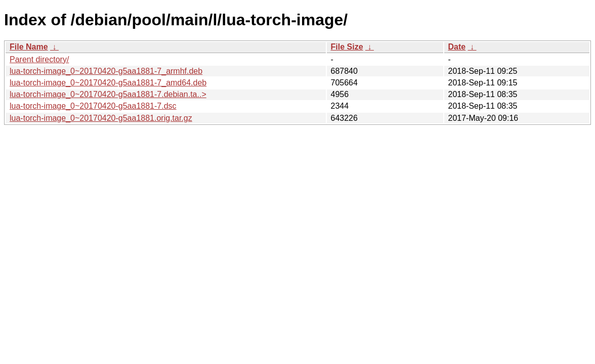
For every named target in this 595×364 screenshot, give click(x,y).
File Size (347, 47)
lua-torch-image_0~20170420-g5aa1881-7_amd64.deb (108, 83)
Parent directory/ (39, 59)
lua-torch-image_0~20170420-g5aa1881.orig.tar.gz (101, 118)
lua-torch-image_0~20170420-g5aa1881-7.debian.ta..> (108, 94)
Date (457, 47)
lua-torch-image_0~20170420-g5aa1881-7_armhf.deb (106, 71)
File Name (29, 47)
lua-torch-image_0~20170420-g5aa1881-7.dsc (93, 106)
